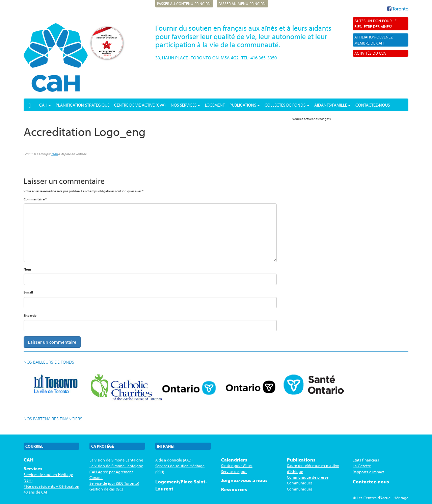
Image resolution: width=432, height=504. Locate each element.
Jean (55, 154)
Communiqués (300, 483)
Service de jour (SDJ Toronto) (114, 483)
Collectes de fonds (287, 105)
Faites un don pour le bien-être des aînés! (375, 24)
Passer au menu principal (242, 4)
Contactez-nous (373, 105)
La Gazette (362, 466)
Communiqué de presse (308, 477)
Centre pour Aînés (237, 465)
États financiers (366, 460)
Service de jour (234, 471)
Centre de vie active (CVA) (140, 105)
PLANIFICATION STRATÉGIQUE (83, 105)
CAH (45, 105)
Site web (30, 316)
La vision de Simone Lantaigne (116, 460)
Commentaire (35, 199)
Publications (245, 105)
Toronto (400, 9)
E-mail (28, 292)
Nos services (185, 105)
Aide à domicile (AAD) (174, 460)
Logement (215, 105)
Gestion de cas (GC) (106, 489)
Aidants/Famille (332, 105)
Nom (27, 269)
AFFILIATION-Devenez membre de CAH (374, 40)
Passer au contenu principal (184, 4)
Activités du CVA (370, 53)
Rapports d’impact (368, 472)
